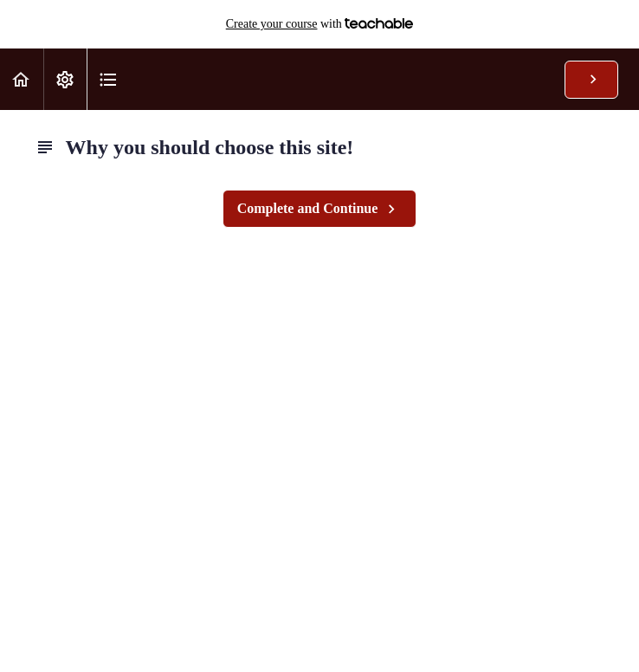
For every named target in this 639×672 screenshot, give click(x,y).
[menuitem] (65, 79)
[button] (22, 79)
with (320, 24)
